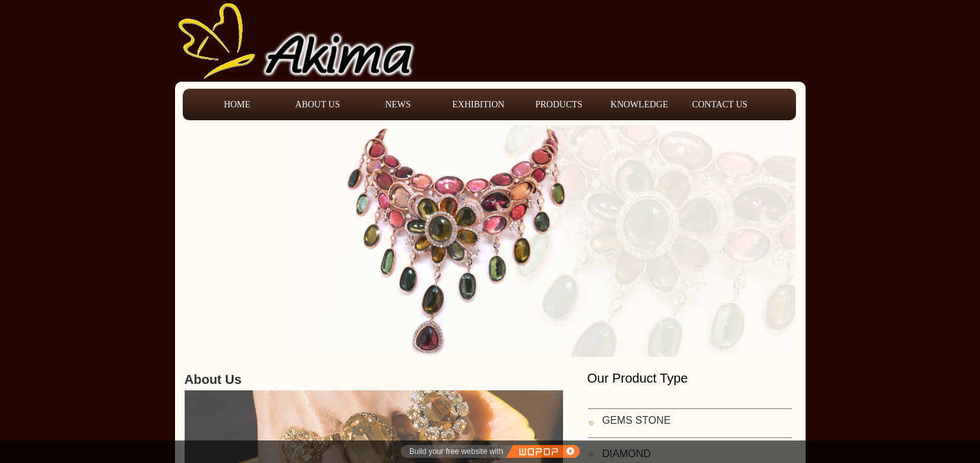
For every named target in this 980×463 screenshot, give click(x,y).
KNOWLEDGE (639, 104)
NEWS (398, 104)
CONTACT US (719, 104)
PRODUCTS (559, 104)
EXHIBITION (478, 104)
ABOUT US (318, 104)
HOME (237, 104)
